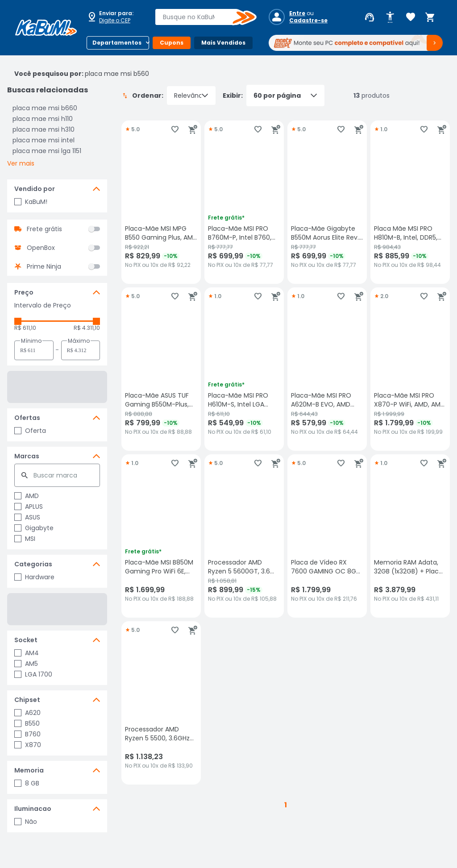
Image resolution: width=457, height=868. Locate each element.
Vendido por (35, 189)
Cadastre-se (308, 21)
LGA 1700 (33, 674)
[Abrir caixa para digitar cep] (115, 17)
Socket (26, 640)
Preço (24, 292)
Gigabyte (34, 528)
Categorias (33, 564)
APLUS (29, 507)
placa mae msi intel (44, 140)
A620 (27, 713)
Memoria (29, 770)
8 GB (27, 783)
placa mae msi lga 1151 (47, 151)
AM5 (26, 664)
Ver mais (21, 163)
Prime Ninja (44, 266)
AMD (27, 496)
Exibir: (274, 96)
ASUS (27, 517)
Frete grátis (44, 229)
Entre (297, 13)
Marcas (27, 456)
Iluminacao (33, 809)
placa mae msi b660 (45, 108)
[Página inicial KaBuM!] (46, 28)
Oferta (30, 431)
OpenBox (41, 248)
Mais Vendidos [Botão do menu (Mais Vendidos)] (223, 43)
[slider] (18, 321)
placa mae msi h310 (44, 129)
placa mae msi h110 (43, 119)
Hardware (34, 577)
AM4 (27, 653)
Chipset (27, 700)
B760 (27, 734)
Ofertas (27, 418)
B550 (27, 723)
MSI (25, 539)
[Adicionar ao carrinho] (193, 129)
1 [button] (286, 805)
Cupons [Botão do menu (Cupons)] (172, 43)
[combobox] (199, 17)
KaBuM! (31, 202)
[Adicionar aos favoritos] (175, 129)
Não (26, 822)
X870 (28, 745)
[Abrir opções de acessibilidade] (390, 17)
